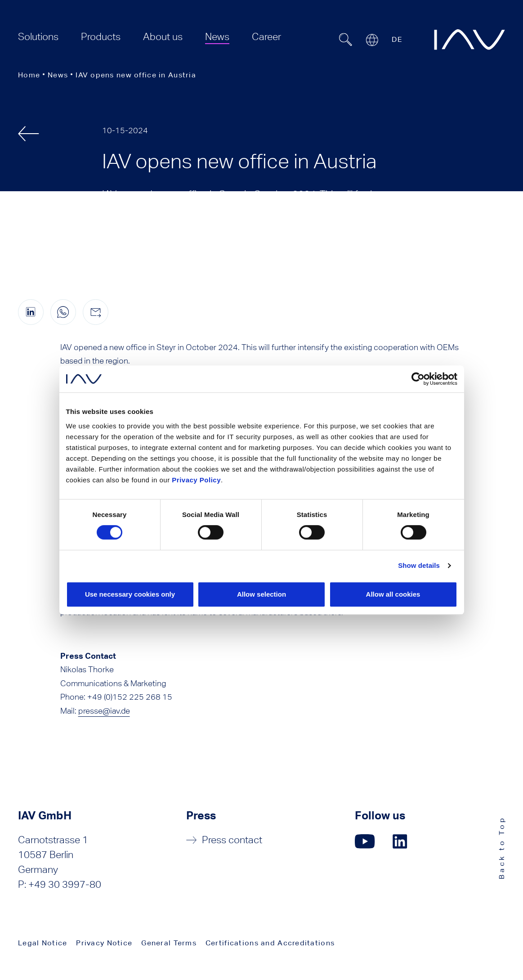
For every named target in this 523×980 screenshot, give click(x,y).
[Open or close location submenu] (372, 40)
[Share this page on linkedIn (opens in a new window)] (31, 312)
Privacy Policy (196, 480)
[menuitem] (38, 37)
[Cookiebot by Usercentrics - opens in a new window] (418, 379)
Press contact (232, 840)
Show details (419, 565)
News (58, 75)
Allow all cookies (393, 594)
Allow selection (261, 594)
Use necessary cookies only (130, 594)
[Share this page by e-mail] (96, 312)
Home (29, 75)
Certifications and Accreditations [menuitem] (270, 943)
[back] (29, 134)
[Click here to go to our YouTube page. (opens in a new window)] (365, 841)
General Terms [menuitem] (169, 943)
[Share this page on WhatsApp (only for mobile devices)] (63, 312)
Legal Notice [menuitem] (42, 943)
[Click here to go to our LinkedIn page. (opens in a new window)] (401, 841)
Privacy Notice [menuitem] (104, 943)
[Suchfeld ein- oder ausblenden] (345, 40)
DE (397, 39)
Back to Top (502, 848)
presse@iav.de (104, 711)
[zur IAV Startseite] (469, 40)
